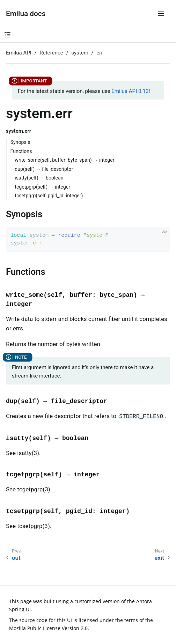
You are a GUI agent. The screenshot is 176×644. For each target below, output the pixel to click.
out (16, 558)
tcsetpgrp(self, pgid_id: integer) (49, 196)
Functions (21, 151)
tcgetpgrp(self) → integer (42, 187)
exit (159, 558)
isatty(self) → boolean (39, 178)
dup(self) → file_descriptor (44, 169)
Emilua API (19, 53)
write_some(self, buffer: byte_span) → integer (64, 160)
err (100, 53)
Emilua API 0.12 (130, 91)
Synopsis (20, 142)
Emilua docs (26, 14)
